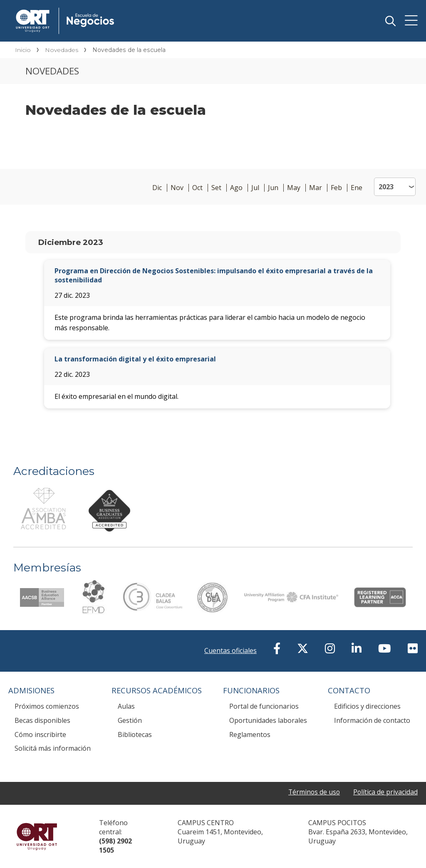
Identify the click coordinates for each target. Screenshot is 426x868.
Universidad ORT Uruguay (37, 836)
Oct (197, 188)
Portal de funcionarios (264, 706)
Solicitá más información (53, 748)
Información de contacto (372, 720)
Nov (177, 188)
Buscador (390, 21)
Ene (357, 188)
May (294, 188)
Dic (157, 188)
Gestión (130, 720)
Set (216, 188)
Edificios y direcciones (367, 706)
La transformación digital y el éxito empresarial (135, 359)
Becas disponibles (42, 720)
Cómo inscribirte (40, 734)
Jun (273, 188)
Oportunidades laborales (268, 720)
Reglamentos (250, 734)
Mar (316, 188)
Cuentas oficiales (230, 650)
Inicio (23, 50)
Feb (336, 188)
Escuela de (138, 9)
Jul (255, 188)
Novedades (62, 50)
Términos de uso (313, 792)
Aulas (126, 706)
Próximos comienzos (47, 706)
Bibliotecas (135, 734)
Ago (236, 188)
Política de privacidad (385, 792)
